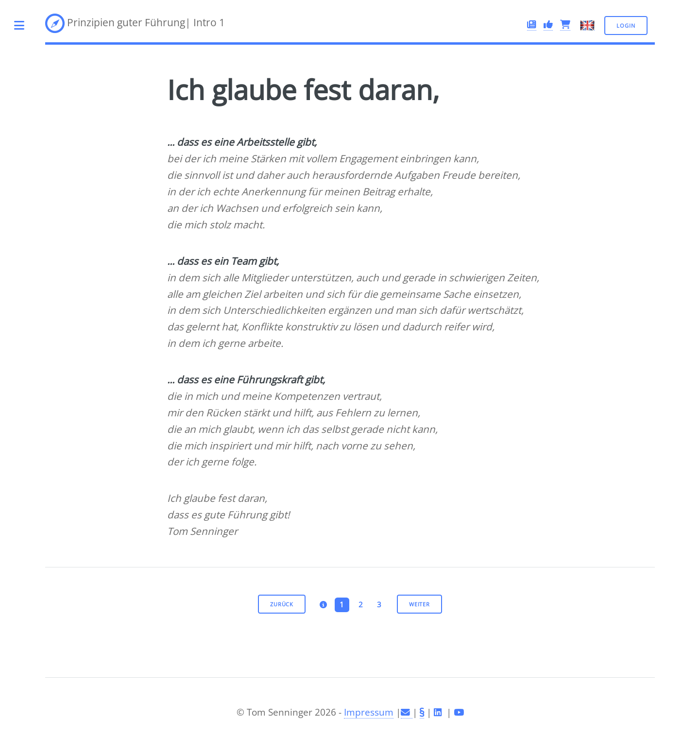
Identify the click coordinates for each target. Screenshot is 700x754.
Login (626, 26)
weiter (419, 604)
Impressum (369, 712)
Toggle (25, 26)
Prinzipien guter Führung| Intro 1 (135, 23)
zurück (282, 604)
